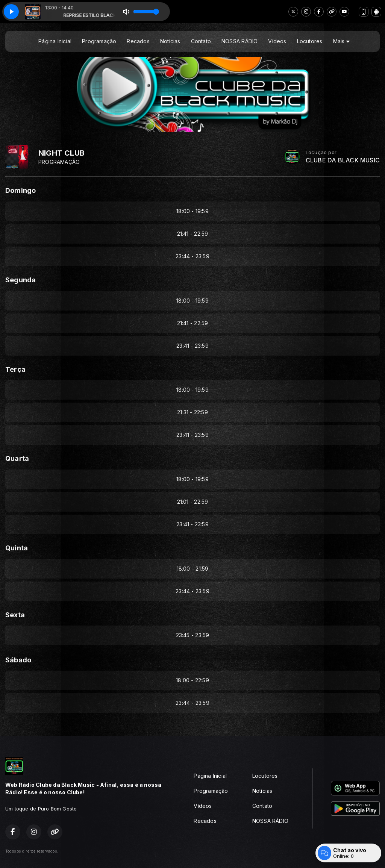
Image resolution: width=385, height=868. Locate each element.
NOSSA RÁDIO (239, 41)
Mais (341, 41)
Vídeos (277, 41)
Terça (15, 369)
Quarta (17, 458)
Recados (138, 41)
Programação (99, 41)
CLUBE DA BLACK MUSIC (343, 160)
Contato (201, 41)
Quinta (17, 548)
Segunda (20, 280)
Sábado (18, 660)
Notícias (170, 41)
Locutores (310, 41)
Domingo (20, 190)
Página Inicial (55, 41)
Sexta (15, 615)
